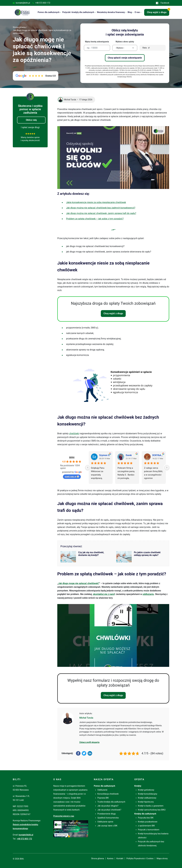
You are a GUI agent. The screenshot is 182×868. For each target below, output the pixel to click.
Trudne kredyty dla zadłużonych (111, 802)
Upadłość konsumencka (108, 818)
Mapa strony (162, 858)
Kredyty (138, 786)
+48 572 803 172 (41, 3)
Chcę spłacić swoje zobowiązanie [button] (125, 58)
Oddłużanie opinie (105, 822)
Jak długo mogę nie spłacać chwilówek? (79, 583)
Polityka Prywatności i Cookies (140, 858)
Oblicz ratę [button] (31, 120)
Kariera (110, 858)
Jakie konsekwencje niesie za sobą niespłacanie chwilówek (96, 202)
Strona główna (98, 858)
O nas (137, 12)
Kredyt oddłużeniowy (147, 798)
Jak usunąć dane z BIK (107, 826)
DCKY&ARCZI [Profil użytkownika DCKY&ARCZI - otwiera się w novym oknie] (158, 455)
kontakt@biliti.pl (21, 3)
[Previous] (88, 468)
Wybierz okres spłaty (125, 42)
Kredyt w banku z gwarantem (151, 806)
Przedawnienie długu (107, 814)
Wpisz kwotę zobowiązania (97, 42)
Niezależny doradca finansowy (111, 12)
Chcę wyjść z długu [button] (158, 11)
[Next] (167, 468)
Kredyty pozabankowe (148, 822)
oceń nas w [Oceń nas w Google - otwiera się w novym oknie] (72, 476)
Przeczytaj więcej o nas (64, 816)
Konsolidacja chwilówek (108, 794)
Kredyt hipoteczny (146, 802)
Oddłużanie (102, 790)
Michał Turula (86, 718)
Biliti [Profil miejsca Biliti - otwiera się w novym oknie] (72, 458)
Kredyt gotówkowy (146, 790)
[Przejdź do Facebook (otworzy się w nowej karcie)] (71, 829)
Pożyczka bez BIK (146, 818)
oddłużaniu (148, 594)
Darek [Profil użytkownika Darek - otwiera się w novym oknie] (129, 455)
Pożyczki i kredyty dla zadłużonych (78, 12)
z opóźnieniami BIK (146, 826)
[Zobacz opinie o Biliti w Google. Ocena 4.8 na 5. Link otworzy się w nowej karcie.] (36, 76)
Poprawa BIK (103, 798)
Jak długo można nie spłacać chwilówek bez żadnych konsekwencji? (101, 208)
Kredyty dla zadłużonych (145, 814)
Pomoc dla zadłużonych (49, 12)
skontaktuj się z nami (104, 594)
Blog (130, 12)
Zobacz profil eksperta (89, 742)
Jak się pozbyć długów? (108, 806)
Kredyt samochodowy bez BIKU (152, 810)
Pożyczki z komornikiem (149, 830)
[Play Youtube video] (113, 158)
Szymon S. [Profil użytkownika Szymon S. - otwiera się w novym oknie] (105, 455)
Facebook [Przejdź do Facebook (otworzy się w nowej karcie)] (163, 3)
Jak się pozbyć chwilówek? (109, 810)
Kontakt (120, 858)
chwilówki (74, 434)
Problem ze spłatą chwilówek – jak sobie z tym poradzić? (95, 219)
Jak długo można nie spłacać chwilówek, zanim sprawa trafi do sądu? (101, 213)
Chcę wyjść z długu (113, 313)
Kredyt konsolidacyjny (148, 794)
